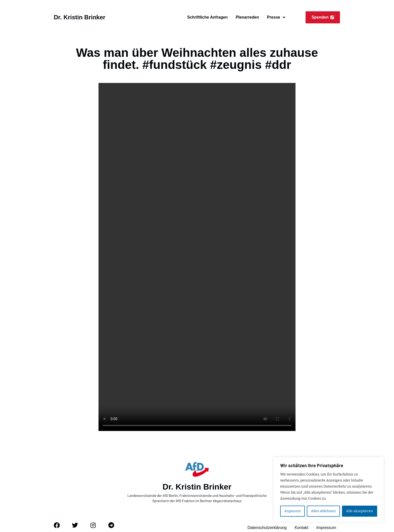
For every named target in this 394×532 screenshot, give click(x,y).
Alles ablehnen (323, 511)
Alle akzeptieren (360, 511)
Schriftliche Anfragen (207, 17)
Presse (276, 17)
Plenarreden (247, 17)
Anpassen (292, 511)
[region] (329, 490)
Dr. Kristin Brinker (80, 17)
